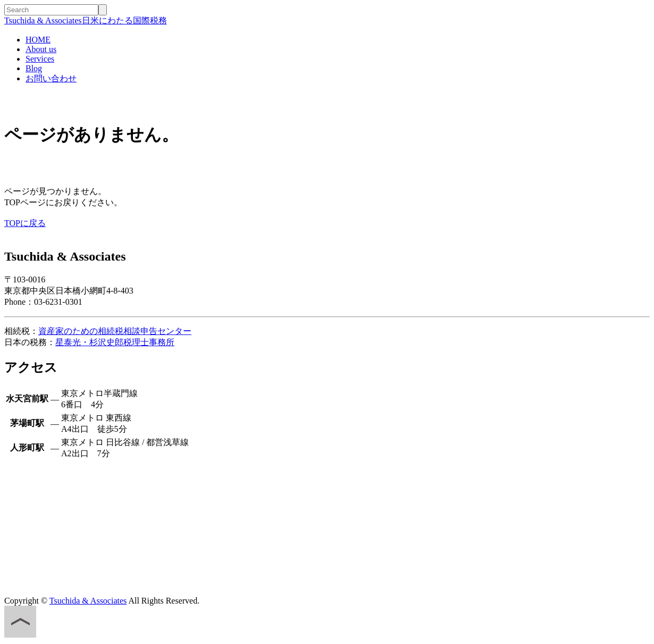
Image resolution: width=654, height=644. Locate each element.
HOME (38, 40)
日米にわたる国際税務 (86, 20)
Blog (34, 68)
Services (40, 59)
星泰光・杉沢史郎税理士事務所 (115, 342)
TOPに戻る (25, 223)
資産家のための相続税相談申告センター (115, 331)
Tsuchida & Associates (88, 601)
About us (41, 49)
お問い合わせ (51, 78)
